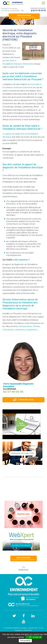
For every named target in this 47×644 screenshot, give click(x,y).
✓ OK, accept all (34, 637)
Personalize (25, 641)
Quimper (23, 326)
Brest (30, 326)
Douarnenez (32, 330)
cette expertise (20, 260)
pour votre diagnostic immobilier (24, 16)
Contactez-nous (23, 399)
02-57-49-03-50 (39, 11)
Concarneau (8, 330)
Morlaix (36, 326)
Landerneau (20, 330)
